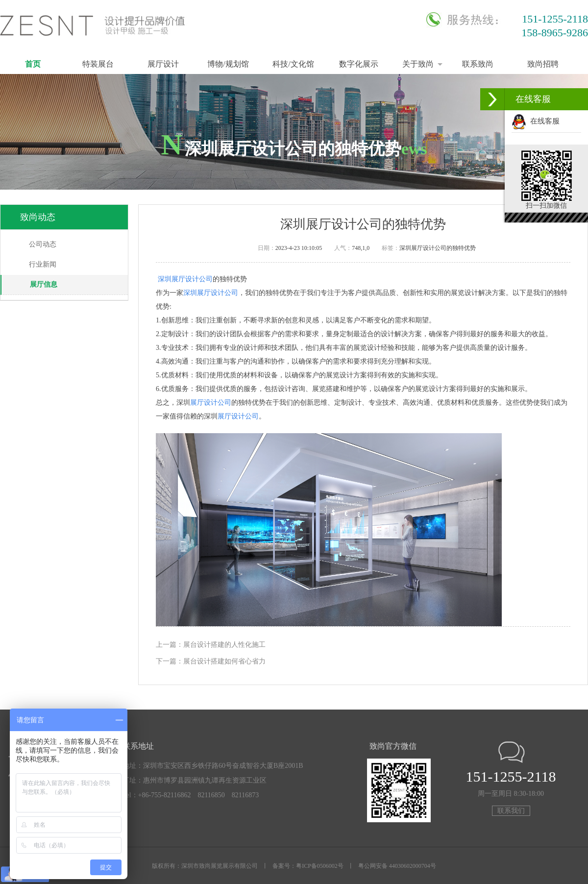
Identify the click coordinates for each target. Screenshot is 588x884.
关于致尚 (418, 64)
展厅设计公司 (211, 403)
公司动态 (43, 244)
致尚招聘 (543, 64)
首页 (33, 64)
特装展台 (98, 64)
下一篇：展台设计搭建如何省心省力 (211, 661)
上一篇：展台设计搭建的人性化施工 (211, 645)
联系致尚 (478, 64)
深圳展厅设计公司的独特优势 (438, 248)
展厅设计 (163, 64)
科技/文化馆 (293, 64)
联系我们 (511, 811)
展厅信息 (44, 284)
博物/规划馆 (228, 64)
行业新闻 (43, 264)
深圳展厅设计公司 (185, 279)
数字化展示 (359, 64)
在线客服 (536, 121)
